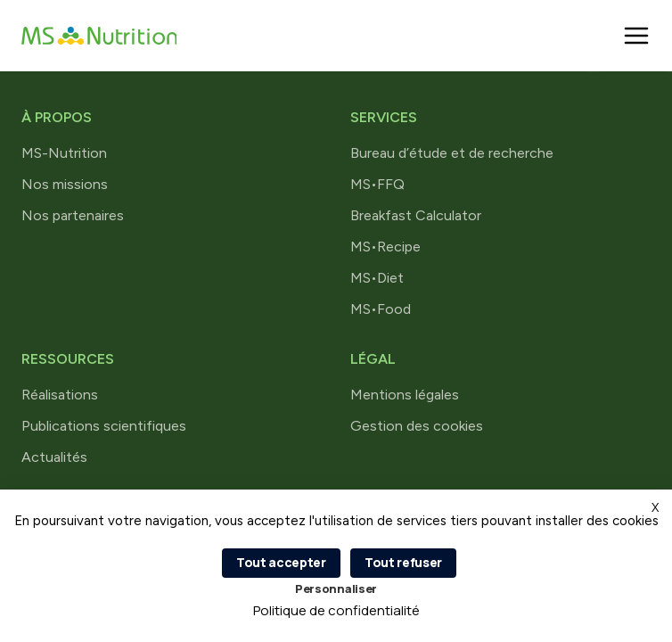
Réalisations (60, 395)
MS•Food (381, 309)
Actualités (54, 457)
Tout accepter (281, 562)
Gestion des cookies (417, 426)
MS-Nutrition (64, 153)
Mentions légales (405, 395)
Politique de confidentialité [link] (336, 610)
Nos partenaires (73, 215)
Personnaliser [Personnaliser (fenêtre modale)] (336, 588)
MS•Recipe (385, 247)
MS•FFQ (377, 184)
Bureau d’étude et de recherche (452, 153)
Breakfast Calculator (416, 215)
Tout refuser (403, 562)
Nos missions (65, 184)
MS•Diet (377, 278)
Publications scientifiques (104, 426)
